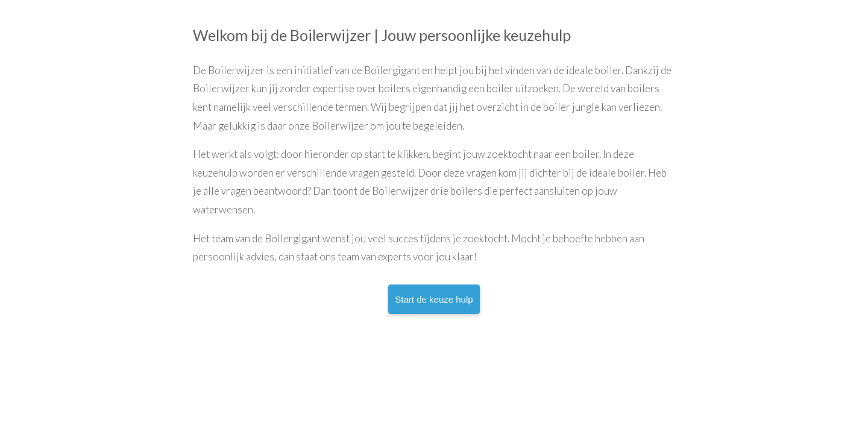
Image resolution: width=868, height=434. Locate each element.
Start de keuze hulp (434, 299)
